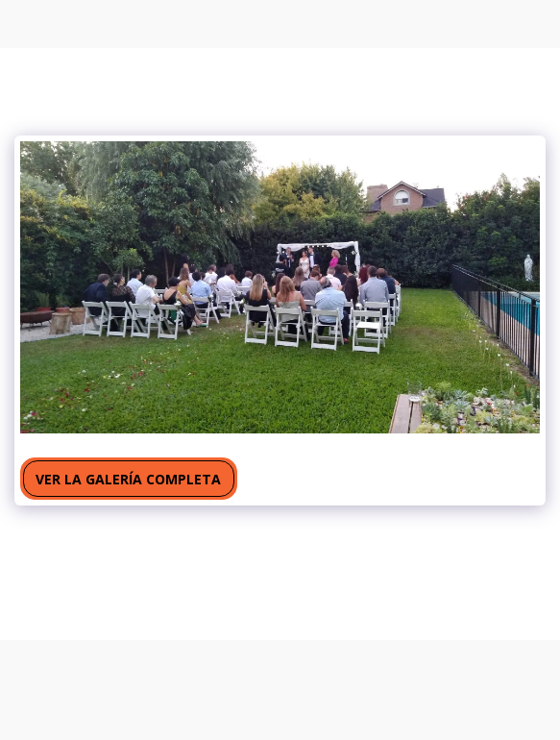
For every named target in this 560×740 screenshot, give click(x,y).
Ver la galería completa (128, 479)
